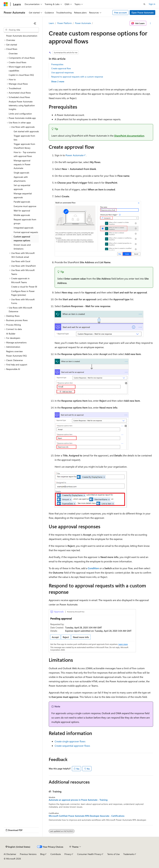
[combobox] (21, 30)
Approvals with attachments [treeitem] (21, 179)
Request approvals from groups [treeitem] (25, 221)
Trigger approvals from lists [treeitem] (24, 138)
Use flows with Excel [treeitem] (21, 261)
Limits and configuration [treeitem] (20, 114)
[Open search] (144, 4)
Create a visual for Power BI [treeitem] (24, 287)
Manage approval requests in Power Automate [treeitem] (22, 164)
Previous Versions (28, 854)
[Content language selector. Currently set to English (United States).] (18, 847)
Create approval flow (61, 68)
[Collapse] (35, 23)
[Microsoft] (6, 4)
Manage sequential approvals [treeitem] (23, 195)
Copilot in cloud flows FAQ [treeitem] (21, 75)
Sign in (152, 4)
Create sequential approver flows (72, 746)
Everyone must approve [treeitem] (25, 206)
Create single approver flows (70, 741)
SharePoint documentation (129, 136)
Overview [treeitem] (13, 53)
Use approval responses (62, 72)
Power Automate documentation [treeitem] (22, 36)
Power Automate (83, 23)
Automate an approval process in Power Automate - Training (78, 800)
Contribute (56, 854)
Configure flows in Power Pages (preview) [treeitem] (23, 293)
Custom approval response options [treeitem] (22, 238)
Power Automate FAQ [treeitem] (16, 356)
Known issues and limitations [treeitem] (22, 247)
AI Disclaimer (10, 854)
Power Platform (65, 23)
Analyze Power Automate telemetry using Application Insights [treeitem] (22, 105)
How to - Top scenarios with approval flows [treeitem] (25, 154)
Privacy (68, 854)
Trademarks (129, 854)
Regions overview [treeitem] (14, 351)
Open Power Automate (143, 13)
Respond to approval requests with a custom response (77, 77)
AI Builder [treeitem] (11, 334)
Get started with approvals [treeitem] (26, 131)
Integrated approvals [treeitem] (24, 228)
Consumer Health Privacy (89, 854)
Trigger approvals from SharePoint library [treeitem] (24, 146)
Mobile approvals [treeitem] (22, 215)
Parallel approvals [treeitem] (22, 202)
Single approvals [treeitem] (21, 173)
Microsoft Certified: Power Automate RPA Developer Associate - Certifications (87, 816)
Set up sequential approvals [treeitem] (22, 187)
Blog (42, 854)
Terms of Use (113, 854)
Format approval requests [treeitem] (26, 232)
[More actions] (150, 23)
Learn (51, 23)
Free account (120, 13)
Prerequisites (57, 64)
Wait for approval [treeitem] (22, 211)
